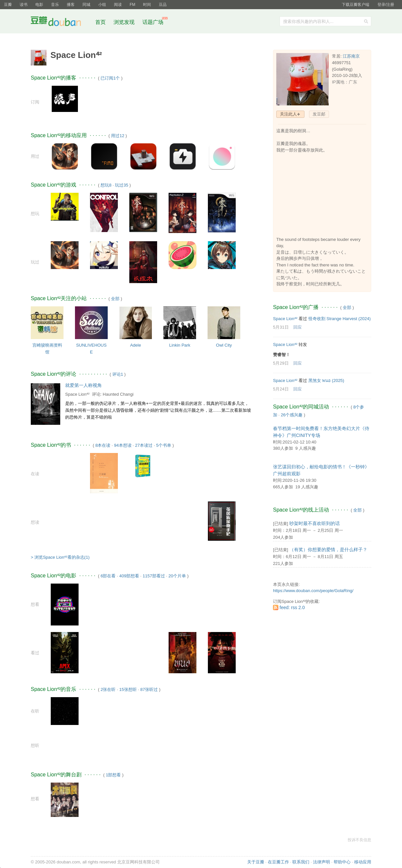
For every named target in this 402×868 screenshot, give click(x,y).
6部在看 (108, 576)
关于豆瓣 (256, 862)
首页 (100, 22)
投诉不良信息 (359, 840)
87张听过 (149, 689)
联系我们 (301, 862)
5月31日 (281, 327)
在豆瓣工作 (278, 862)
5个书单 (164, 445)
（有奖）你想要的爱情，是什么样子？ (328, 550)
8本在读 (103, 445)
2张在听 (108, 689)
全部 (115, 299)
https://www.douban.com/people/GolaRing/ (313, 591)
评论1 (118, 374)
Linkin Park (180, 345)
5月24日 (281, 389)
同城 (86, 5)
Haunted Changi (118, 394)
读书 (24, 5)
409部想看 (129, 576)
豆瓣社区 (61, 22)
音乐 (55, 5)
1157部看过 (154, 576)
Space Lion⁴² (77, 394)
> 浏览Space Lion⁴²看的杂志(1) (60, 557)
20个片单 (177, 576)
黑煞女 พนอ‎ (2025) (326, 380)
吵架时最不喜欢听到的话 (315, 523)
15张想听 (128, 689)
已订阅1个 (110, 78)
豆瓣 (8, 5)
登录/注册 (386, 5)
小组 (102, 5)
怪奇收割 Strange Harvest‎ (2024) (340, 319)
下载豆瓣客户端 (356, 5)
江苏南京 (351, 56)
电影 (39, 5)
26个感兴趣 (292, 415)
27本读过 (144, 445)
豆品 (163, 5)
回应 (298, 327)
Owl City (224, 345)
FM (132, 5)
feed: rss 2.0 (292, 607)
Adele (135, 345)
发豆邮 (319, 114)
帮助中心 (342, 862)
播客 (71, 5)
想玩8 (106, 185)
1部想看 (113, 775)
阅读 (118, 5)
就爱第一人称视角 (83, 385)
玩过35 (121, 185)
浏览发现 (125, 22)
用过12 (118, 136)
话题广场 (153, 22)
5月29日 (281, 363)
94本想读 (123, 445)
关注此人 (288, 114)
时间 (147, 5)
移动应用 (363, 862)
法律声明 (321, 862)
